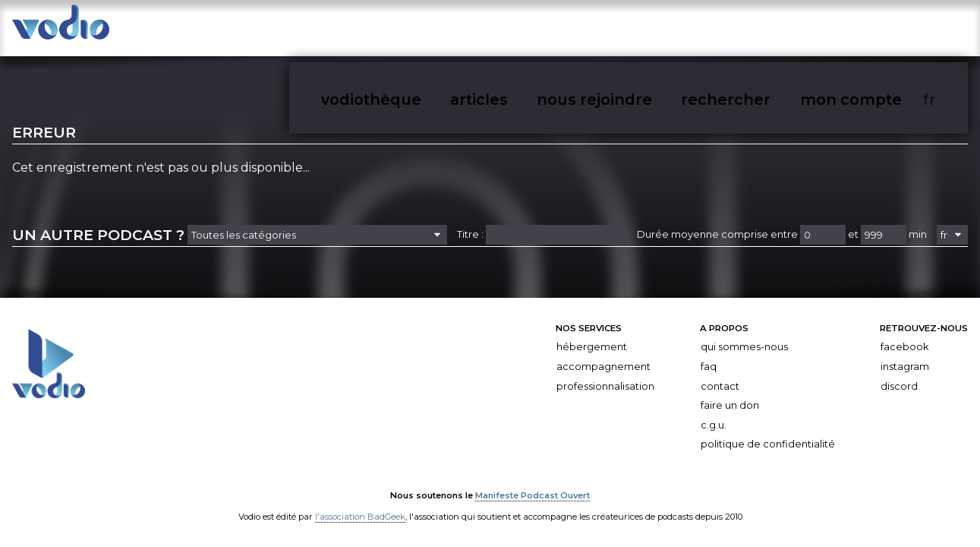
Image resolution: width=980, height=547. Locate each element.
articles (655, 29)
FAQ (709, 355)
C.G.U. (714, 414)
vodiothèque (583, 29)
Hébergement (592, 336)
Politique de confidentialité (768, 433)
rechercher (821, 29)
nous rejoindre (733, 29)
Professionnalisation (605, 375)
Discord (899, 375)
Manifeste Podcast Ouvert (533, 484)
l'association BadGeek (360, 505)
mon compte (903, 29)
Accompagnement (603, 355)
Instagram (905, 355)
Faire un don (730, 394)
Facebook (904, 336)
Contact (720, 375)
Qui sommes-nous (744, 336)
